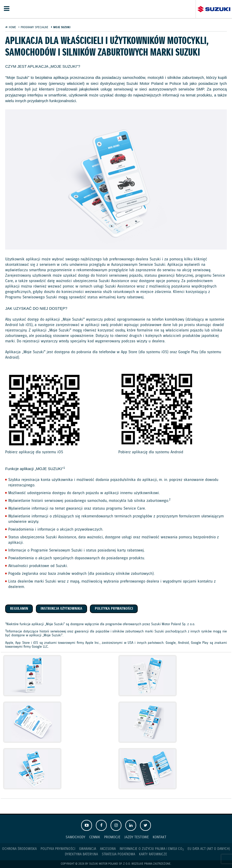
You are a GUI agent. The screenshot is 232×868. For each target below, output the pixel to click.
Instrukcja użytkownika (61, 609)
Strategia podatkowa (118, 854)
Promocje (112, 837)
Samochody (75, 837)
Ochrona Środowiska (19, 849)
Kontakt (160, 837)
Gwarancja (88, 849)
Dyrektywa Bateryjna (81, 854)
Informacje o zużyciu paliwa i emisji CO (152, 849)
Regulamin (19, 609)
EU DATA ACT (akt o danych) (209, 849)
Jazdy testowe (137, 837)
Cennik (95, 837)
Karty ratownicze (153, 854)
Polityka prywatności (114, 609)
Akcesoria (108, 849)
